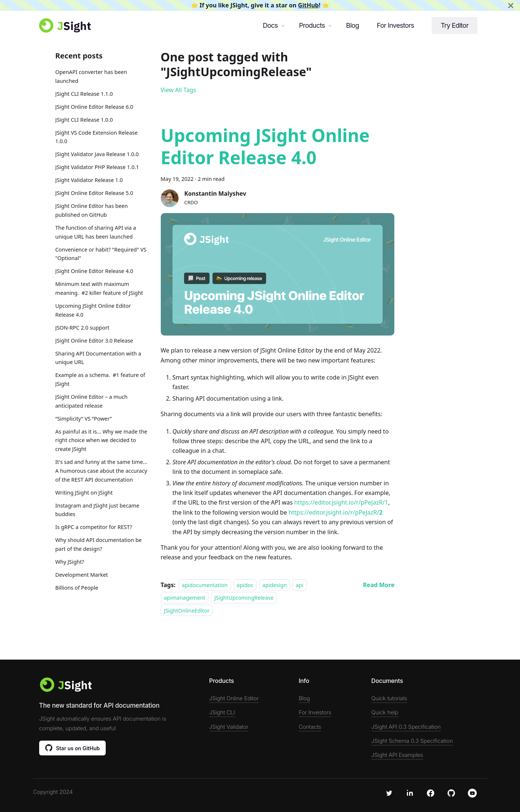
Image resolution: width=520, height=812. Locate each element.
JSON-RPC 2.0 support (83, 328)
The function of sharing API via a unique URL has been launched (96, 232)
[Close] (511, 5)
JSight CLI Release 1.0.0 (84, 120)
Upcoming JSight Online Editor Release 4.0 (93, 310)
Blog (352, 25)
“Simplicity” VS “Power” (84, 419)
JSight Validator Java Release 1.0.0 (97, 154)
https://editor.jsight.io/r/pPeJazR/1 (341, 502)
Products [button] (312, 25)
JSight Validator (229, 727)
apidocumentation (205, 585)
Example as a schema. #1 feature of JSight (100, 379)
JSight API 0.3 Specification (406, 727)
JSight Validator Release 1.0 (89, 180)
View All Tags (179, 90)
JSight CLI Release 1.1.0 (84, 94)
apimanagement (185, 598)
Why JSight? (70, 562)
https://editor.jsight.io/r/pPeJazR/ (336, 512)
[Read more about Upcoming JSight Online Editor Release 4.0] (379, 585)
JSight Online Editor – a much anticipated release (92, 401)
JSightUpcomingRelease (244, 598)
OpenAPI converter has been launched (91, 76)
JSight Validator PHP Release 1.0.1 (97, 167)
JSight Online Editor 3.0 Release (94, 341)
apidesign (275, 585)
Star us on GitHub (73, 748)
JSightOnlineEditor (187, 610)
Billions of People (77, 588)
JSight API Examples (397, 755)
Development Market (82, 575)
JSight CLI (222, 712)
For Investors (395, 25)
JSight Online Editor (234, 698)
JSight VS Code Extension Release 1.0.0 (97, 137)
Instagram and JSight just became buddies (97, 510)
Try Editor (454, 25)
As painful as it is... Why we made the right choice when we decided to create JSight (101, 440)
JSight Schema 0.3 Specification (412, 741)
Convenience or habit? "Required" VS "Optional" (101, 254)
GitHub (308, 5)
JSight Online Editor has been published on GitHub (92, 210)
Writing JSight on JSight (84, 493)
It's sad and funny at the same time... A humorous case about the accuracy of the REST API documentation (101, 471)
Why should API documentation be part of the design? (99, 544)
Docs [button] (270, 25)
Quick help (385, 712)
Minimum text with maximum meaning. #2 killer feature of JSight (99, 288)
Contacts (310, 727)
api (300, 585)
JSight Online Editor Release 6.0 (94, 107)
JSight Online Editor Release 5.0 (94, 193)
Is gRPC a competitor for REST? (94, 527)
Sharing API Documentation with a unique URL (98, 358)
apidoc (245, 585)
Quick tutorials (389, 698)
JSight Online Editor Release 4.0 (94, 271)
